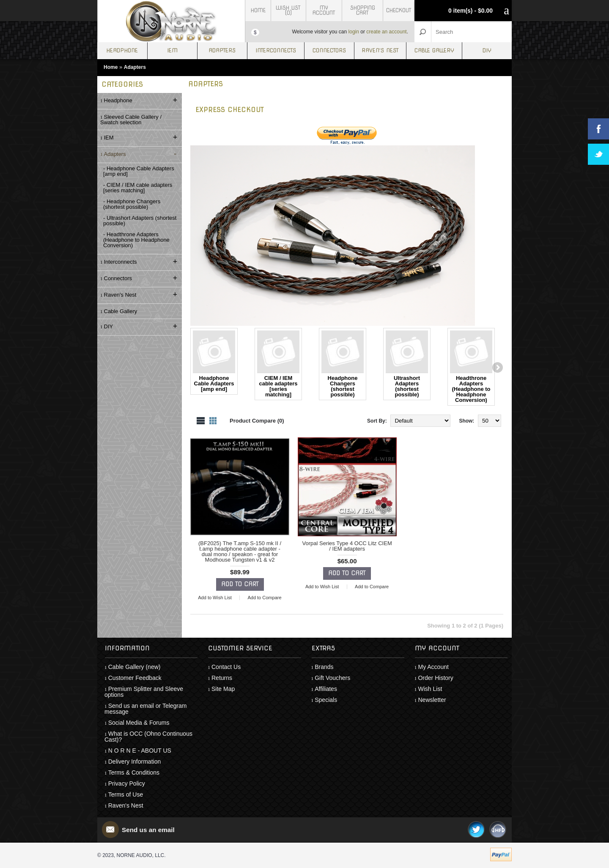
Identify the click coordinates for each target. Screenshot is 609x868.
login (354, 32)
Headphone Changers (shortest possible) (343, 364)
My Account (324, 10)
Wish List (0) (288, 10)
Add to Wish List (215, 598)
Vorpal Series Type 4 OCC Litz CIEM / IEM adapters (347, 546)
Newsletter (432, 700)
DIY (487, 50)
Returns (222, 678)
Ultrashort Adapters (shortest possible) (407, 364)
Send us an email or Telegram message (145, 709)
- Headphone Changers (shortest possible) (132, 204)
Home (258, 10)
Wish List (430, 689)
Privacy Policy (127, 783)
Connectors (329, 50)
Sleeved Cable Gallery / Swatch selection (131, 120)
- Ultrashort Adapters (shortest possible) (140, 221)
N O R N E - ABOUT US (140, 751)
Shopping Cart (363, 10)
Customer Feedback (135, 678)
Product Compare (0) (257, 421)
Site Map (223, 689)
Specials (326, 700)
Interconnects (276, 50)
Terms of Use (126, 794)
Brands (324, 667)
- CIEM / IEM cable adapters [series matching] (138, 188)
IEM (172, 50)
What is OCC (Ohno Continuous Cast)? (148, 737)
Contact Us (226, 667)
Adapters (222, 50)
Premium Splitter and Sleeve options (144, 692)
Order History (435, 678)
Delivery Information (135, 762)
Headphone (122, 50)
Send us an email (150, 830)
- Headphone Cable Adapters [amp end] (139, 171)
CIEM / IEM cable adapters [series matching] (278, 364)
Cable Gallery (434, 50)
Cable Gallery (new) (134, 667)
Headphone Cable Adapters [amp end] (214, 361)
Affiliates (326, 689)
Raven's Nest (380, 50)
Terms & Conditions (134, 772)
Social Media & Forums (139, 723)
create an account (386, 32)
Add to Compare (264, 598)
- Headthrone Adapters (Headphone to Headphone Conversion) (136, 240)
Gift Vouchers (332, 678)
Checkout (399, 10)
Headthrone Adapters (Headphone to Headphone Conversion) (471, 367)
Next (497, 368)
